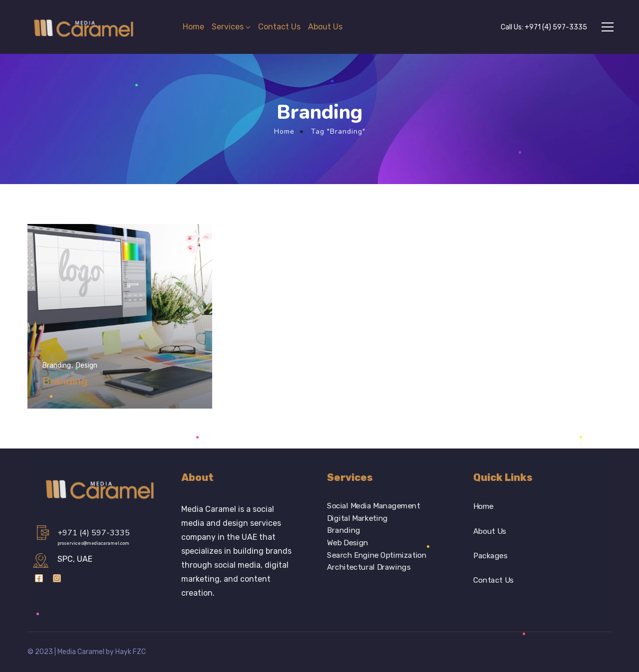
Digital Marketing (357, 518)
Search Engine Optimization (377, 555)
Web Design (348, 543)
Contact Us (279, 27)
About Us (325, 27)
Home (193, 27)
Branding (344, 530)
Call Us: (544, 27)
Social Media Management (373, 506)
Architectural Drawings (369, 568)
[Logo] (84, 27)
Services (228, 27)
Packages (490, 556)
